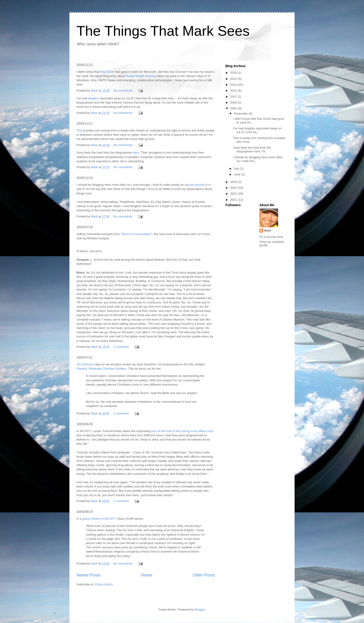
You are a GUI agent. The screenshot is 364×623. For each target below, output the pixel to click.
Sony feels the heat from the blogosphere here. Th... (252, 149)
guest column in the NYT (99, 519)
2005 (234, 108)
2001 (234, 200)
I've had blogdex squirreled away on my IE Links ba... (257, 130)
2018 (234, 73)
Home (147, 575)
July (237, 168)
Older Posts (204, 575)
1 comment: (122, 347)
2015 (234, 79)
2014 (234, 85)
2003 (234, 188)
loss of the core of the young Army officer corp (182, 431)
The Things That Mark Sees (163, 31)
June (238, 174)
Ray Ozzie (107, 72)
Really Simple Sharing (141, 76)
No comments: (124, 91)
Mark (268, 230)
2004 (234, 182)
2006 (234, 103)
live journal (197, 185)
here (136, 153)
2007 (234, 97)
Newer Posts (89, 575)
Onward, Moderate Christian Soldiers (101, 369)
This (79, 130)
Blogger (200, 609)
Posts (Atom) (104, 584)
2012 (234, 91)
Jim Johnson (85, 364)
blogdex (93, 98)
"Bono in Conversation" (136, 234)
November (241, 114)
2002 (234, 194)
